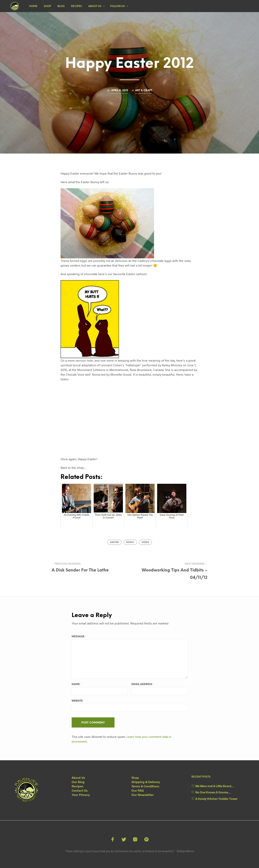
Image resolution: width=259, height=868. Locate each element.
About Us (95, 6)
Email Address (143, 684)
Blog (61, 6)
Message (79, 637)
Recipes (76, 6)
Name (77, 684)
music (130, 542)
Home (33, 6)
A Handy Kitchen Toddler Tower (216, 799)
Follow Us (118, 6)
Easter (114, 542)
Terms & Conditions (145, 786)
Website (77, 701)
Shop (47, 6)
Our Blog (78, 782)
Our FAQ (138, 790)
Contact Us (80, 790)
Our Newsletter (143, 795)
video (145, 542)
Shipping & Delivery (146, 782)
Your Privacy (81, 795)
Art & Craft (144, 90)
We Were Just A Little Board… (215, 786)
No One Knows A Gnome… (213, 792)
